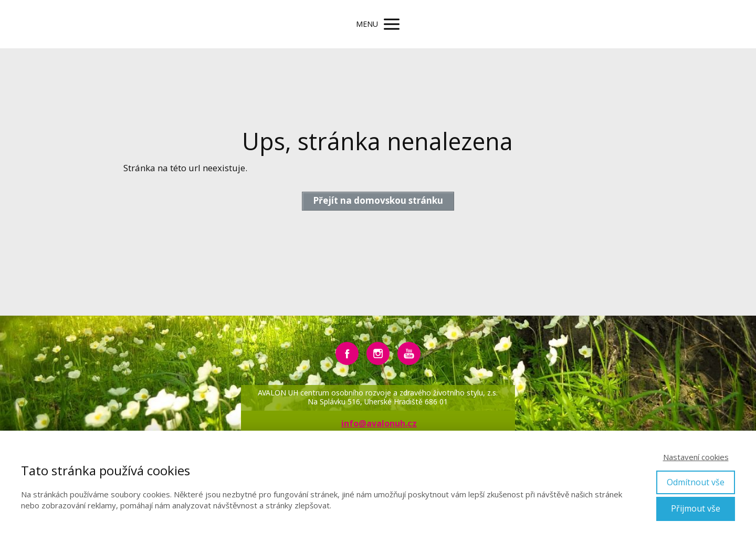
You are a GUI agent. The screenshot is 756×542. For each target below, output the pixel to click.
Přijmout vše (696, 508)
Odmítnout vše (696, 482)
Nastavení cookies (696, 457)
